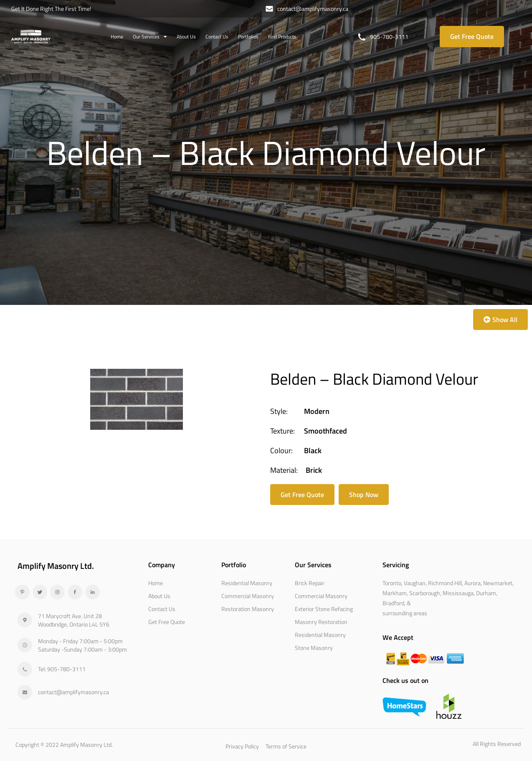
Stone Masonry (314, 648)
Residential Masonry (247, 583)
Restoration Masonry (248, 609)
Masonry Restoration (321, 622)
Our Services (150, 37)
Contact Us (217, 37)
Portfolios (248, 37)
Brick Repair (310, 583)
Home (117, 37)
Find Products (282, 37)
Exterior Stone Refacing (324, 609)
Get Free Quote (167, 622)
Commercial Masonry (248, 596)
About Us (186, 37)
